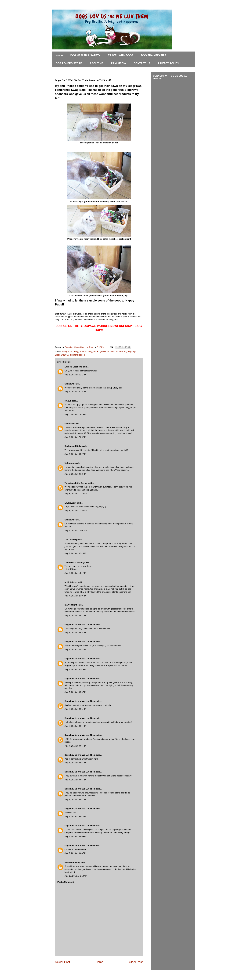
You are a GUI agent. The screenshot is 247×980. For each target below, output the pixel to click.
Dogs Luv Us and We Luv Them (80, 625)
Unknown (69, 384)
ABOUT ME (96, 63)
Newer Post (62, 962)
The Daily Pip (71, 540)
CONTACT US (142, 63)
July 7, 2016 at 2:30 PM (75, 596)
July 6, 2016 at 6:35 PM (75, 392)
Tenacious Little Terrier (76, 483)
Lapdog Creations (73, 367)
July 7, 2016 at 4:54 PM (75, 616)
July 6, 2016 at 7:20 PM (75, 437)
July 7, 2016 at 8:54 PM (75, 669)
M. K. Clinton (71, 582)
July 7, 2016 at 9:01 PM (75, 709)
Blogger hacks (80, 351)
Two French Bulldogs (75, 562)
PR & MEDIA (118, 63)
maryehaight (71, 605)
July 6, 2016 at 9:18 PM (75, 474)
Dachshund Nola (73, 446)
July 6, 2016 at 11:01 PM (76, 531)
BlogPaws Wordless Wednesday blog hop (116, 351)
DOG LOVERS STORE (69, 63)
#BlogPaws (67, 351)
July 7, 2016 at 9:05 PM (75, 746)
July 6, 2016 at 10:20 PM (76, 511)
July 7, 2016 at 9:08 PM (75, 836)
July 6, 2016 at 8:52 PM (75, 454)
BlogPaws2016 (62, 355)
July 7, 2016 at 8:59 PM (75, 692)
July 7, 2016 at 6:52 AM (75, 553)
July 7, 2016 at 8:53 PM (75, 633)
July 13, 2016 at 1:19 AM (76, 876)
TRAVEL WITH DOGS (121, 55)
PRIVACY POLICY (168, 63)
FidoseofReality (72, 862)
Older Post (136, 962)
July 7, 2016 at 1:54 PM (75, 573)
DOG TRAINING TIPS (154, 55)
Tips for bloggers (78, 355)
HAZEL (68, 401)
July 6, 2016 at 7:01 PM (75, 414)
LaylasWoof (70, 503)
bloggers (92, 351)
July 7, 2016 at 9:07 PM (75, 800)
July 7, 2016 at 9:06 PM (75, 780)
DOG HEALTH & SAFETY (85, 55)
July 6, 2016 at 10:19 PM (76, 494)
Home (59, 55)
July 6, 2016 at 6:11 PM (75, 375)
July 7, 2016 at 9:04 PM (75, 726)
